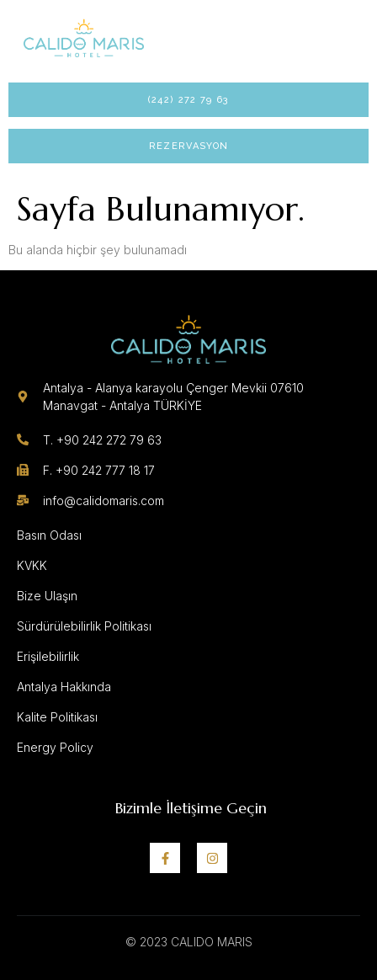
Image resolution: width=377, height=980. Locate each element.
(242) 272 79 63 (189, 100)
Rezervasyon (188, 146)
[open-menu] (340, 37)
